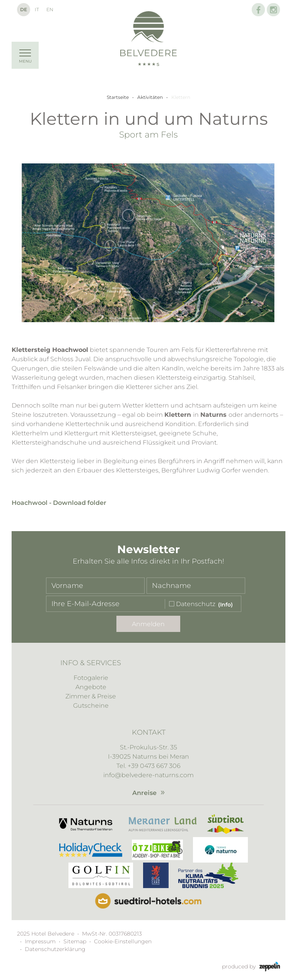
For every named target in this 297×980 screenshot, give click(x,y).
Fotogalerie (91, 678)
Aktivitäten (150, 97)
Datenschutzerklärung (55, 949)
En (50, 9)
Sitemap (75, 941)
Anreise (144, 793)
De (24, 9)
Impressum (40, 941)
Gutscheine (91, 706)
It (37, 9)
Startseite (118, 97)
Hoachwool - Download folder (59, 503)
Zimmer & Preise (91, 696)
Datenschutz (196, 604)
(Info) (225, 605)
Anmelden (148, 624)
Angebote (91, 687)
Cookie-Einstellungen (123, 941)
